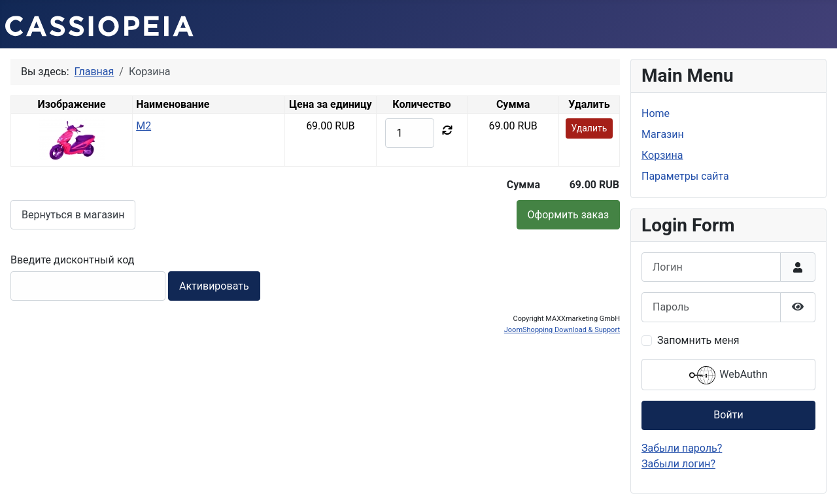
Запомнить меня (698, 340)
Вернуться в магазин (73, 215)
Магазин (663, 134)
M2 (144, 126)
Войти (728, 415)
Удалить (589, 128)
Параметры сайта (685, 176)
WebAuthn (728, 375)
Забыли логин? (678, 464)
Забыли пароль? (682, 448)
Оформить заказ (568, 215)
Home (656, 113)
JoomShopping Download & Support (562, 330)
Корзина (662, 155)
